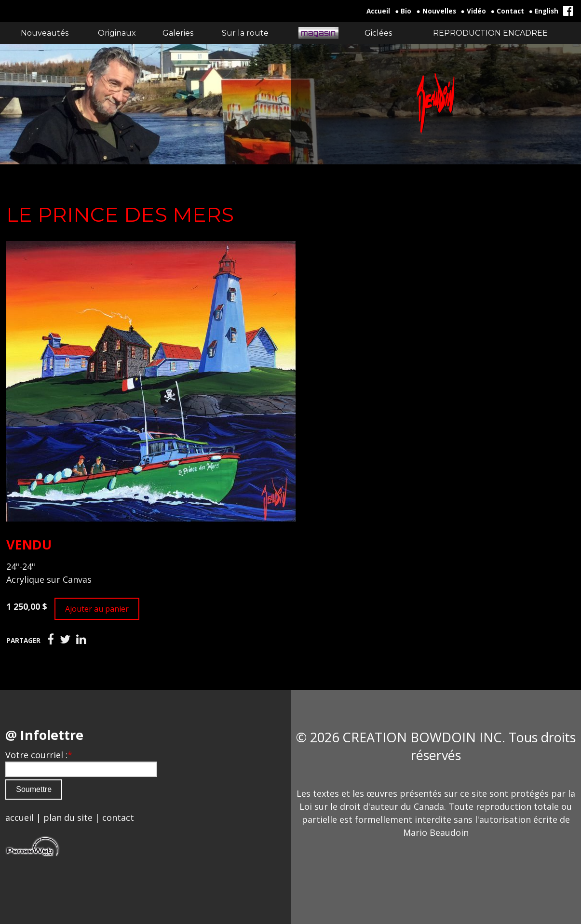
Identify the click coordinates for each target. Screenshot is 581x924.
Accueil (378, 11)
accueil (20, 817)
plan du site (68, 817)
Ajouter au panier (97, 609)
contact (118, 817)
